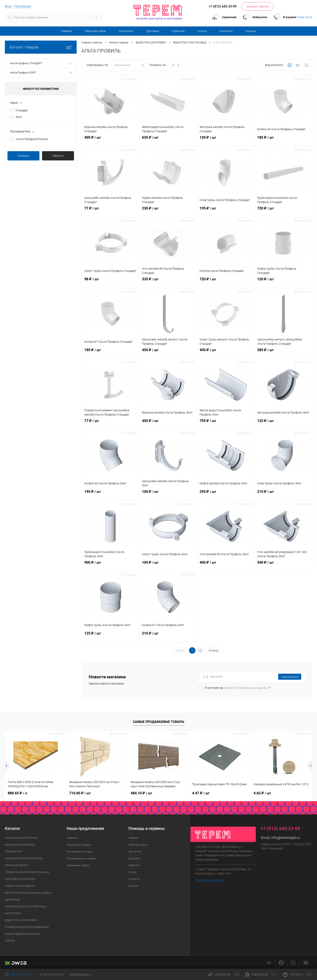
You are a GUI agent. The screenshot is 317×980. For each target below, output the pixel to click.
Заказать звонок (258, 6)
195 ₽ (226, 211)
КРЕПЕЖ (10, 941)
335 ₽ (168, 282)
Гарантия (178, 31)
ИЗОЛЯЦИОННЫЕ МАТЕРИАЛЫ (24, 858)
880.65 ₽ (18, 793)
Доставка (153, 31)
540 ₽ (283, 566)
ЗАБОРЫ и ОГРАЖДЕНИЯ (20, 886)
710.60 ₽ (80, 793)
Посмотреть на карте (209, 880)
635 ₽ (168, 141)
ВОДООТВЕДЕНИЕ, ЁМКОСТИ (22, 934)
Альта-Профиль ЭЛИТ (23, 73)
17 (70, 63)
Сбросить (58, 156)
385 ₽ (283, 353)
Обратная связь (95, 31)
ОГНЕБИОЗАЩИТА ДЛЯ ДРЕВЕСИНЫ (27, 927)
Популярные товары (79, 845)
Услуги (202, 31)
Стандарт (22, 110)
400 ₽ (110, 141)
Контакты (226, 31)
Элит (19, 117)
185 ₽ (283, 141)
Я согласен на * (238, 688)
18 (70, 73)
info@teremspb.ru (286, 838)
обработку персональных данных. (246, 688)
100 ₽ (168, 495)
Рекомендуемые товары (82, 858)
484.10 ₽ (141, 793)
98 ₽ (110, 282)
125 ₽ (283, 424)
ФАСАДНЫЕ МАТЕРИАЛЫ (20, 845)
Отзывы (251, 31)
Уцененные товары (78, 865)
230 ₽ (168, 211)
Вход (8, 6)
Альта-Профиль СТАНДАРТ (26, 63)
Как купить (126, 31)
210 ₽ (283, 495)
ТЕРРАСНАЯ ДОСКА (17, 865)
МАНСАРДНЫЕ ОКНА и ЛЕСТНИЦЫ (26, 906)
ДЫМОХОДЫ (13, 900)
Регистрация (23, 6)
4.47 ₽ (201, 793)
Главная (66, 31)
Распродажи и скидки (80, 852)
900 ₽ (110, 566)
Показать (23, 156)
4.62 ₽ (262, 793)
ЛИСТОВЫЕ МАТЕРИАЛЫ (20, 879)
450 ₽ (168, 353)
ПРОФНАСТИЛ (14, 852)
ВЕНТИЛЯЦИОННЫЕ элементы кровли (28, 893)
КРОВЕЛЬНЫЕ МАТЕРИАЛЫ (22, 838)
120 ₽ (226, 141)
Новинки (72, 838)
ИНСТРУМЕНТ (13, 913)
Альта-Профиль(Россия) (32, 139)
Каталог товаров (41, 47)
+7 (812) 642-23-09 (52, 975)
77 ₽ (110, 211)
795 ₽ (226, 424)
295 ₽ (226, 495)
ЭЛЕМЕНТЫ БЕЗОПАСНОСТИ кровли (27, 872)
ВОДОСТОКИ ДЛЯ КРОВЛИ (21, 920)
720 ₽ (283, 211)
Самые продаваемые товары (158, 722)
